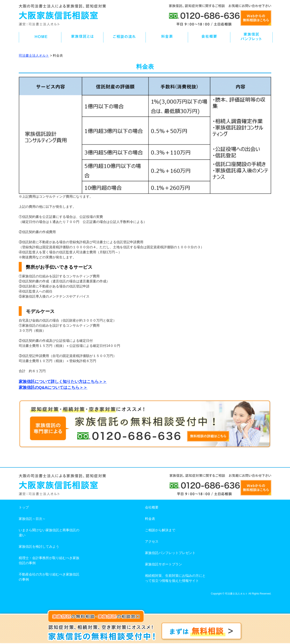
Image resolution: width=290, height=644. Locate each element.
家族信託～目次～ (32, 519)
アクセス (152, 541)
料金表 (150, 519)
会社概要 (152, 507)
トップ (24, 507)
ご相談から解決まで (160, 530)
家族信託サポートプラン (164, 564)
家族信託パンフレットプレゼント (170, 553)
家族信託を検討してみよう (39, 547)
